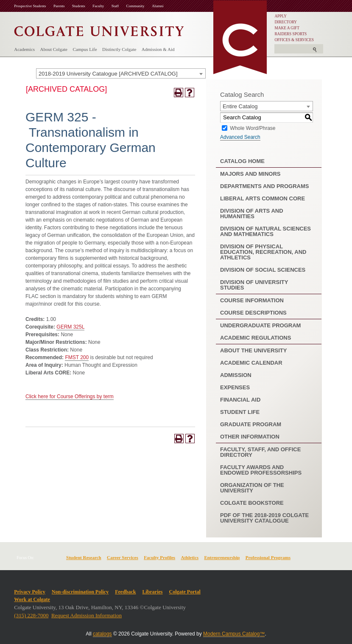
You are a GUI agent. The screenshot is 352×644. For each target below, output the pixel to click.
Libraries (153, 592)
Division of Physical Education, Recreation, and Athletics (263, 252)
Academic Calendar (251, 363)
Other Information (250, 437)
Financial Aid (240, 400)
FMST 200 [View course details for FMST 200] (77, 357)
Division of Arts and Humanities (252, 214)
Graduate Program (251, 424)
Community (135, 6)
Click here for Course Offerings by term (70, 397)
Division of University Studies (254, 285)
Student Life (240, 412)
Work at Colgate (32, 599)
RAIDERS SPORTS (291, 34)
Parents (59, 6)
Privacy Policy (30, 592)
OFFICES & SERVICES (294, 40)
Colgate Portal (185, 592)
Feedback (125, 592)
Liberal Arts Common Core (263, 198)
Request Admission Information (87, 615)
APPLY (281, 16)
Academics (24, 49)
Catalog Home (242, 161)
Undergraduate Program (260, 325)
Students (79, 6)
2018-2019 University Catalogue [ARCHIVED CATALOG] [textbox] (108, 74)
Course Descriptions (253, 313)
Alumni (158, 6)
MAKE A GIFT (287, 28)
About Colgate (54, 49)
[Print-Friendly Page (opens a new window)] (179, 93)
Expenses (235, 387)
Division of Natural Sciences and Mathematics (265, 231)
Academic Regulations (256, 338)
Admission (236, 375)
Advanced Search (240, 137)
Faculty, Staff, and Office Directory (260, 452)
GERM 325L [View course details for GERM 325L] (70, 327)
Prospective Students (30, 6)
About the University (253, 350)
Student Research (84, 557)
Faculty (98, 6)
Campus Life (85, 49)
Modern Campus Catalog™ (234, 634)
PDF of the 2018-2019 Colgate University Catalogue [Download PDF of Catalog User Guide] (264, 518)
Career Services (123, 557)
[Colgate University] (99, 29)
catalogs (102, 634)
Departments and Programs (264, 186)
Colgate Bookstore (252, 503)
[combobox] (121, 73)
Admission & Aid (158, 49)
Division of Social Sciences (263, 270)
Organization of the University (252, 488)
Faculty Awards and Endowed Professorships (261, 470)
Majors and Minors (250, 174)
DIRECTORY (286, 22)
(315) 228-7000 (31, 615)
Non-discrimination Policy (80, 592)
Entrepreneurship (222, 557)
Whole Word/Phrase (253, 128)
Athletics (190, 557)
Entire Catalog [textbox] (240, 106)
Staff (115, 6)
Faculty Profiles (159, 557)
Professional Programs (268, 557)
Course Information (252, 300)
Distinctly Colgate (119, 49)
